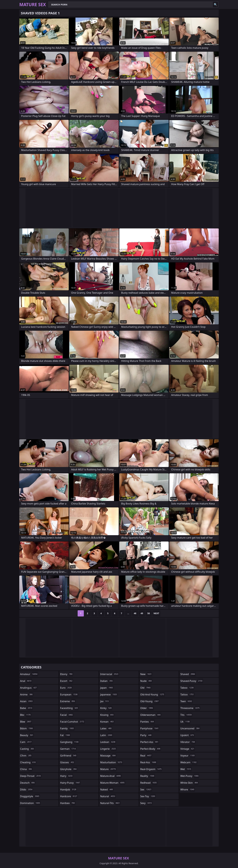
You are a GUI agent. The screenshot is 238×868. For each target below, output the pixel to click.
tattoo (187, 694)
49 (142, 613)
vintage (188, 749)
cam (26, 742)
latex (106, 728)
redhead (149, 783)
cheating (28, 762)
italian (107, 681)
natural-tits (110, 803)
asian (27, 701)
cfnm (26, 756)
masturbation (111, 762)
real (146, 756)
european (69, 694)
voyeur (188, 756)
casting (27, 749)
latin (106, 735)
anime (27, 694)
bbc (26, 715)
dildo (27, 789)
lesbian (108, 742)
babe (26, 708)
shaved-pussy (192, 681)
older (147, 708)
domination (30, 803)
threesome (190, 708)
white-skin (189, 783)
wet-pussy (190, 776)
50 (149, 613)
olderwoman (151, 715)
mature (108, 769)
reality (148, 776)
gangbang (70, 742)
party (146, 735)
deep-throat (31, 776)
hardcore (69, 796)
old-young (150, 701)
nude (146, 681)
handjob (69, 789)
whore (188, 789)
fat (65, 735)
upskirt (187, 735)
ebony (67, 674)
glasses (68, 762)
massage (108, 756)
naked (107, 789)
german (68, 749)
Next (156, 613)
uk (185, 722)
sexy (146, 803)
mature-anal (111, 776)
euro (66, 688)
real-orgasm (151, 769)
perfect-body (151, 749)
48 (135, 613)
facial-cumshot (73, 722)
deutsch (28, 783)
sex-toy (148, 796)
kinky (106, 708)
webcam (189, 762)
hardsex (68, 803)
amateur (29, 674)
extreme (68, 701)
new (146, 674)
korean (107, 722)
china (26, 769)
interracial (110, 674)
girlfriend (69, 756)
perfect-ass (150, 742)
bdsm (27, 728)
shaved (188, 674)
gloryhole (69, 769)
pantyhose (150, 728)
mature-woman (113, 783)
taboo (187, 688)
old (146, 688)
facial (67, 715)
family (67, 728)
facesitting (69, 708)
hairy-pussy (70, 783)
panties (147, 722)
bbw (26, 722)
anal (26, 681)
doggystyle (30, 796)
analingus (29, 688)
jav (105, 701)
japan (107, 688)
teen (186, 701)
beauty (27, 735)
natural (108, 796)
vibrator (188, 742)
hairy (67, 776)
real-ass (149, 762)
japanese (109, 694)
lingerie (108, 749)
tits (186, 715)
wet (186, 769)
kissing (107, 715)
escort (67, 681)
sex (146, 789)
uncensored (190, 728)
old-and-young (153, 694)
